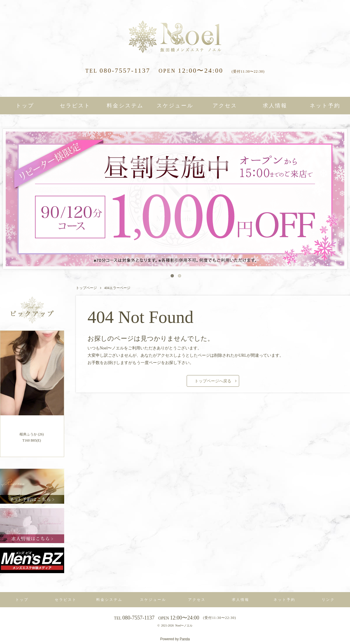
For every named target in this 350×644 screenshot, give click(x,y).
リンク (328, 600)
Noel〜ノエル (184, 625)
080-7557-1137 (118, 70)
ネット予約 (325, 106)
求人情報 (275, 106)
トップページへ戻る (213, 381)
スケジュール (175, 106)
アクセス (225, 106)
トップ (25, 106)
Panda (185, 639)
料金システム (125, 106)
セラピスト (75, 106)
